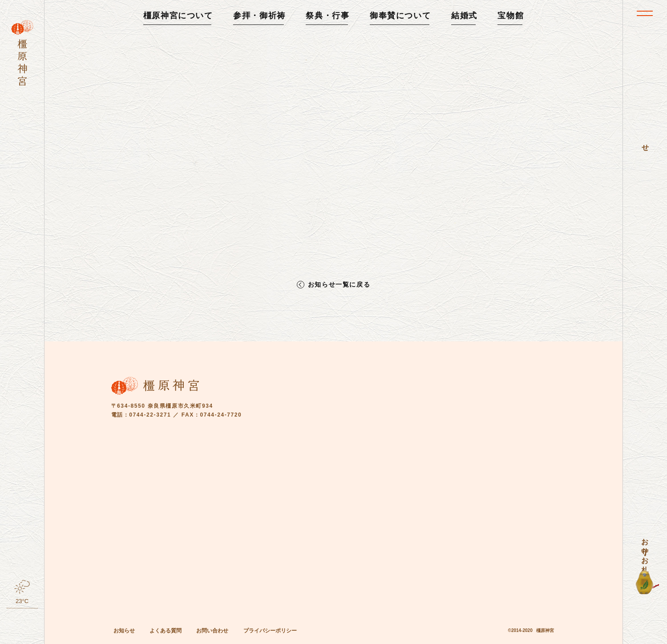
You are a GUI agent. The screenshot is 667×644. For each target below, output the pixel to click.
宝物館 (511, 16)
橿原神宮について (178, 16)
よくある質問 (166, 631)
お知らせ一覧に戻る (339, 285)
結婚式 (464, 16)
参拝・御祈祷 (259, 16)
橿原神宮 (545, 630)
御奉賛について (400, 16)
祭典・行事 (327, 16)
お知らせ (124, 631)
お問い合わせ (212, 631)
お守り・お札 (645, 547)
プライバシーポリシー (270, 631)
